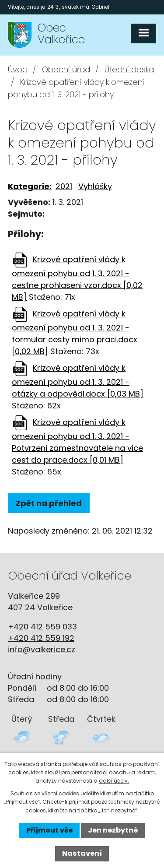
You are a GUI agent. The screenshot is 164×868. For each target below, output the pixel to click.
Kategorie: (30, 186)
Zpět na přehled (49, 503)
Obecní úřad (66, 69)
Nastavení (82, 853)
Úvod (18, 69)
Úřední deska (129, 69)
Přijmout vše (49, 830)
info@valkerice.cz (42, 649)
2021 (64, 186)
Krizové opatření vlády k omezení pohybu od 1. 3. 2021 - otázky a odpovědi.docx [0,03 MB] (78, 381)
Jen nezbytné (113, 830)
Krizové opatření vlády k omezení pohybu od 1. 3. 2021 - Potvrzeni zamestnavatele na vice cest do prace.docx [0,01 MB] (77, 441)
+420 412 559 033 (42, 627)
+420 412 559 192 (41, 638)
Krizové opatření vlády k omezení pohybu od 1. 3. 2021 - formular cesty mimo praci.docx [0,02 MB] (75, 332)
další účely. (114, 781)
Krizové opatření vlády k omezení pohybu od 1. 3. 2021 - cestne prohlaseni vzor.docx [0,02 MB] (77, 278)
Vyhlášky (95, 186)
